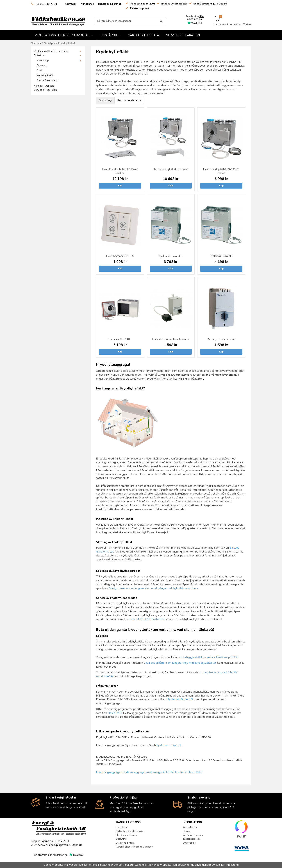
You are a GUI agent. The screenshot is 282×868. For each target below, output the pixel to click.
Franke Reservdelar (48, 80)
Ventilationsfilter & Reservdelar (64, 35)
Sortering (105, 100)
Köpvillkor (71, 4)
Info (228, 865)
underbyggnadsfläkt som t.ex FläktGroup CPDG (209, 657)
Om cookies (192, 843)
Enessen (42, 65)
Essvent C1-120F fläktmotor (147, 619)
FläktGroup (60, 61)
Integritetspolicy (195, 839)
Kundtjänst (87, 4)
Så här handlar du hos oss (132, 831)
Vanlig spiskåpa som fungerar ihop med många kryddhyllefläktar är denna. (154, 588)
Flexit (40, 70)
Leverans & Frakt (127, 843)
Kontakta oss (193, 827)
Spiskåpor (111, 35)
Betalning (123, 839)
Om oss (190, 831)
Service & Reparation (183, 35)
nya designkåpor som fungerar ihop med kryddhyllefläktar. (181, 663)
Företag (247, 24)
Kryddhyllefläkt (46, 76)
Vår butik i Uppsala (144, 35)
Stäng (235, 865)
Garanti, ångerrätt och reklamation (136, 847)
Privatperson (234, 24)
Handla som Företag (110, 4)
